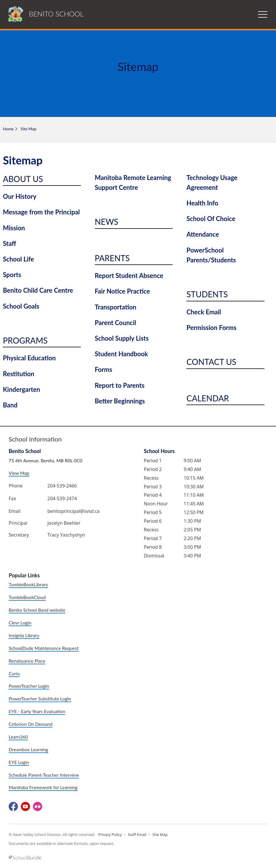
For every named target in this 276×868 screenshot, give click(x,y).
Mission (14, 228)
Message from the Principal (41, 212)
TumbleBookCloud (27, 597)
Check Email (204, 312)
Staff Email (137, 834)
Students (207, 294)
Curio (14, 673)
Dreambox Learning (28, 749)
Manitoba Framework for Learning (43, 787)
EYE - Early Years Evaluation (37, 711)
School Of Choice (211, 219)
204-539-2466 (62, 486)
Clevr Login (20, 623)
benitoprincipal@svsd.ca (74, 511)
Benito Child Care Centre (38, 290)
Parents (112, 258)
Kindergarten (22, 389)
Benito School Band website (37, 610)
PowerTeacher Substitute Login (40, 699)
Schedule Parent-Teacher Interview (44, 775)
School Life (18, 259)
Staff (10, 243)
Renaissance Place (27, 661)
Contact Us (211, 362)
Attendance (203, 234)
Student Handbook (121, 354)
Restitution (19, 374)
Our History (20, 196)
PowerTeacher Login (29, 686)
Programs (25, 340)
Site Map (160, 834)
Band (10, 405)
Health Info (202, 203)
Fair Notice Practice (122, 291)
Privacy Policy (110, 834)
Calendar (208, 398)
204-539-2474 (62, 498)
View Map (19, 473)
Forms (103, 369)
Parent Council (115, 323)
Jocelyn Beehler (64, 523)
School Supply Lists (122, 338)
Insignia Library (24, 635)
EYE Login (19, 762)
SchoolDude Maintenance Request (44, 648)
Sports (12, 275)
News (107, 222)
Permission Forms (211, 328)
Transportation (116, 307)
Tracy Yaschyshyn (66, 535)
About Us (23, 179)
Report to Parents (120, 385)
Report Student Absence (129, 276)
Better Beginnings (120, 401)
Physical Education (29, 358)
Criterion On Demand (30, 724)
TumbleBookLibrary (28, 584)
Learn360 (18, 737)
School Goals (21, 306)
